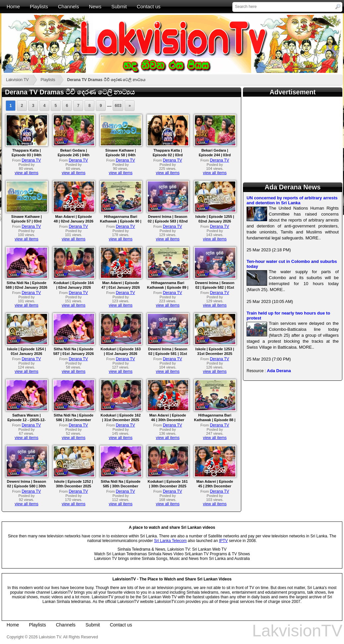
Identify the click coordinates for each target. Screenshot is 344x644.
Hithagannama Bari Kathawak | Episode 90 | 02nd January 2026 (121, 221)
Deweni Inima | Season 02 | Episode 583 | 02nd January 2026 (168, 221)
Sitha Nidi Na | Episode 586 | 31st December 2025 (74, 420)
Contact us (149, 6)
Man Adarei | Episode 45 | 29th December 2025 (215, 486)
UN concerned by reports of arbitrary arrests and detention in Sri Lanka (292, 200)
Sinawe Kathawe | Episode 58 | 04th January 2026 (121, 155)
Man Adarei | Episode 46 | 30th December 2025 (168, 420)
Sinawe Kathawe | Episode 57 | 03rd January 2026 (27, 221)
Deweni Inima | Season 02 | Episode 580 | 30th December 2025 (27, 486)
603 (118, 106)
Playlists (39, 6)
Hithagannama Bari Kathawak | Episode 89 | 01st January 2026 (168, 287)
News (95, 6)
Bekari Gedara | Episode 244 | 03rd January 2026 (215, 155)
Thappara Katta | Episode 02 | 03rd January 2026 (168, 155)
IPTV (224, 541)
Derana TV (31, 160)
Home (13, 6)
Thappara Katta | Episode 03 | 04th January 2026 (27, 155)
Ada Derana (279, 371)
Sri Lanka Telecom (171, 541)
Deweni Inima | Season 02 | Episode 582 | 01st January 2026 (215, 287)
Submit (119, 6)
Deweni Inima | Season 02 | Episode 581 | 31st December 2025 (168, 354)
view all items (26, 173)
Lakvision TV (17, 80)
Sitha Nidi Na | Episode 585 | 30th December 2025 (121, 486)
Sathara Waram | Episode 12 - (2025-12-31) (27, 420)
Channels (68, 6)
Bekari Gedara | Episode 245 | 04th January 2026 (74, 155)
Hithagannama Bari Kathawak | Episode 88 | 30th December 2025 (215, 420)
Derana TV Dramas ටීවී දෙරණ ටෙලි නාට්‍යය (106, 80)
